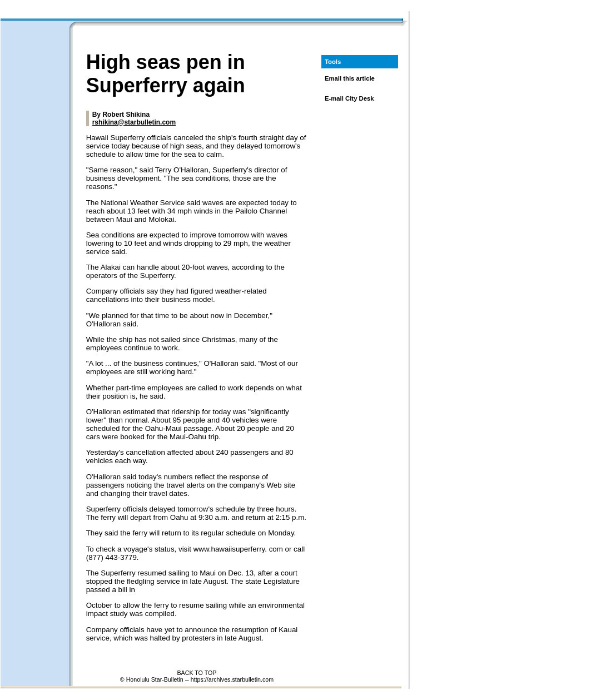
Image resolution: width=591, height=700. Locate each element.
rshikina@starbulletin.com (134, 122)
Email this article (350, 78)
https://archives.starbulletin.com (232, 679)
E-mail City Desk (349, 98)
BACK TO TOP (197, 673)
